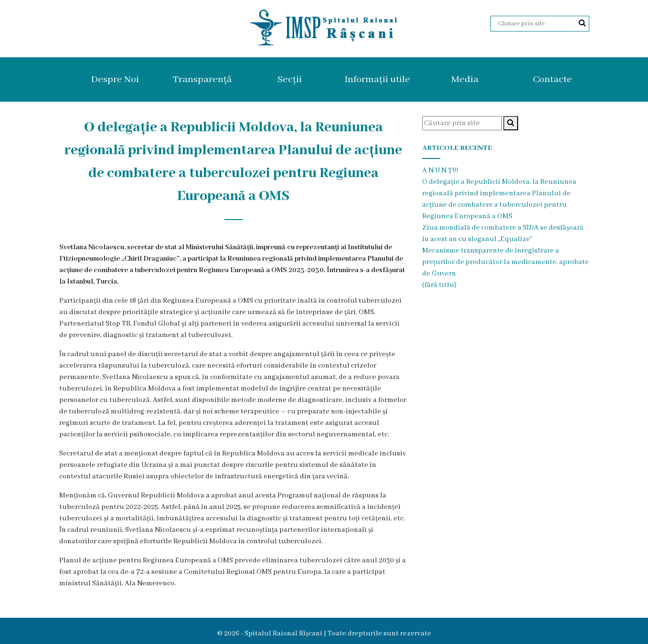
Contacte (552, 79)
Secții (290, 79)
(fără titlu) (439, 285)
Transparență (202, 79)
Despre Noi (115, 79)
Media (465, 79)
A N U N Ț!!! (440, 170)
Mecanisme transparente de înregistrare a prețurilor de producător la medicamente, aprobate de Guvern (505, 262)
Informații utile (377, 79)
